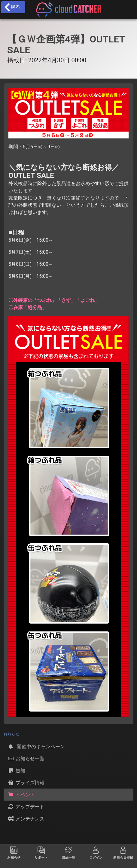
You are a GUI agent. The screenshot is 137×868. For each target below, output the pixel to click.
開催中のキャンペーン (36, 746)
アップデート (26, 807)
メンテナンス (26, 819)
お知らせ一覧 (26, 758)
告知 (16, 770)
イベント (21, 795)
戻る (12, 7)
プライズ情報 (26, 783)
